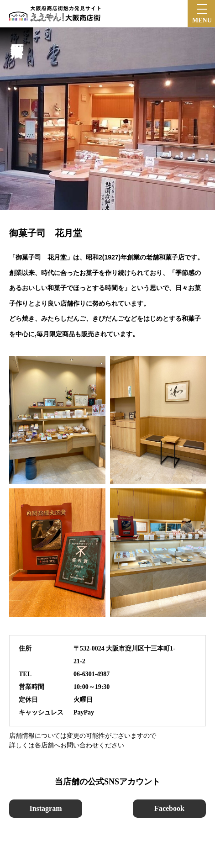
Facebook (169, 808)
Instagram (45, 808)
